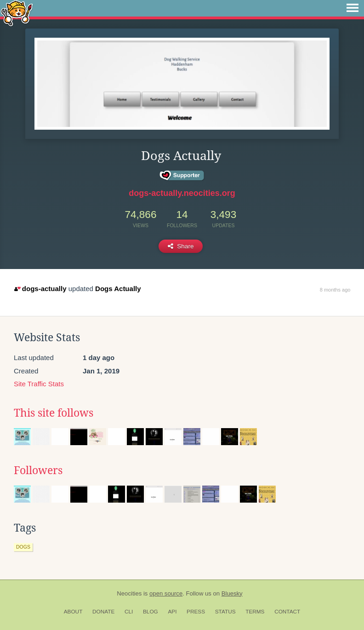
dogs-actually (40, 289)
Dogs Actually (118, 289)
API (172, 612)
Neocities (129, 593)
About (73, 612)
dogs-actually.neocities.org (182, 193)
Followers (38, 470)
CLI (129, 612)
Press (196, 612)
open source (166, 593)
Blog (151, 612)
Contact (287, 612)
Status (225, 612)
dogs (23, 547)
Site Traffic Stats (39, 384)
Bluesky (232, 593)
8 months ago (335, 290)
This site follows (54, 413)
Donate (103, 612)
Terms (255, 612)
